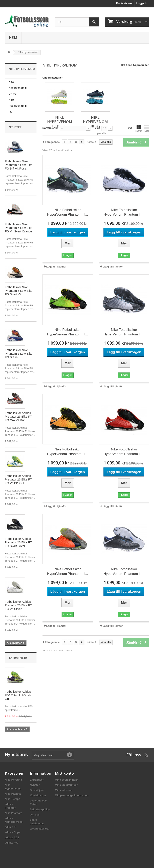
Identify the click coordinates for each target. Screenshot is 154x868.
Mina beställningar (66, 780)
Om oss (35, 815)
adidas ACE (12, 837)
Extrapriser (18, 658)
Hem (13, 37)
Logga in (142, 3)
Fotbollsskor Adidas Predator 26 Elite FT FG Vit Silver (18, 605)
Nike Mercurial (14, 780)
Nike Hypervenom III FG (18, 106)
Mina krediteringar (66, 785)
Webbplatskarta (40, 829)
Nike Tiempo (13, 799)
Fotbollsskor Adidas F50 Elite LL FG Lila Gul (18, 695)
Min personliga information (72, 795)
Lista (147, 128)
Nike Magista (13, 794)
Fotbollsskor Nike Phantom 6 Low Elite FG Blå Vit (19, 354)
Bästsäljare (37, 790)
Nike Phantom (14, 813)
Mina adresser (64, 790)
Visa (98, 128)
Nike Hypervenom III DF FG (18, 88)
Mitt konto (64, 773)
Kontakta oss (124, 3)
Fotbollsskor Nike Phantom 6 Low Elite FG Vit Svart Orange (19, 228)
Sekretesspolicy (40, 809)
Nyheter (15, 127)
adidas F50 (12, 843)
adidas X (10, 827)
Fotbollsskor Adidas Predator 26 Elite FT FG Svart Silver (18, 542)
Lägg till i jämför (56, 267)
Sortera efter (50, 128)
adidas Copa (13, 832)
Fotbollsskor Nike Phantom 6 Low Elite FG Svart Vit (19, 291)
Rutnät (139, 128)
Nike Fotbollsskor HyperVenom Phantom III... (68, 212)
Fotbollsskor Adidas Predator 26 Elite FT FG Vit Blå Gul (18, 479)
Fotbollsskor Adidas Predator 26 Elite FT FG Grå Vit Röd (18, 416)
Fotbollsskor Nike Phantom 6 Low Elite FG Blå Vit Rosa (19, 165)
